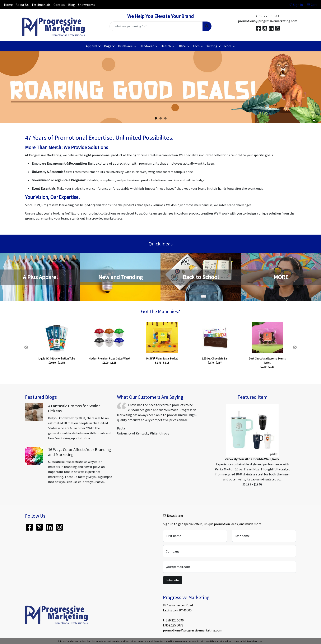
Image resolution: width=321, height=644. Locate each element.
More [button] (228, 46)
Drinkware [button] (125, 46)
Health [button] (166, 46)
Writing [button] (212, 46)
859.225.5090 (267, 16)
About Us (22, 5)
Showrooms (87, 5)
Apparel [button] (92, 46)
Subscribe (173, 580)
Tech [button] (196, 46)
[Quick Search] (156, 26)
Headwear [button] (147, 46)
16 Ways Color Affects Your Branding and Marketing (80, 452)
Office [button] (182, 46)
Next (295, 348)
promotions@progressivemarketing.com (268, 21)
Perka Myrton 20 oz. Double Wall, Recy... (252, 459)
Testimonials (41, 5)
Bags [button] (108, 46)
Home (8, 5)
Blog (72, 5)
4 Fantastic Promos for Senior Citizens (74, 408)
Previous (26, 348)
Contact (59, 5)
